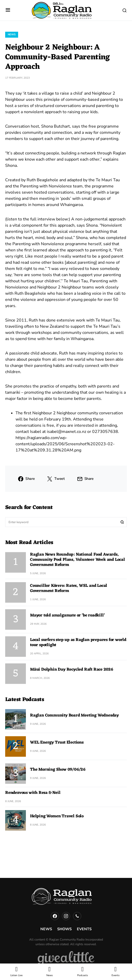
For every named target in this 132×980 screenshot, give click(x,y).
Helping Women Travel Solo (57, 816)
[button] (8, 10)
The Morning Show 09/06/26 (58, 770)
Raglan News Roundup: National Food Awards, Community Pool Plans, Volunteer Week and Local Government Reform (78, 560)
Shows (64, 929)
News (12, 35)
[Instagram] (66, 916)
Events (84, 929)
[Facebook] (55, 916)
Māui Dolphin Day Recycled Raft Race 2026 (72, 670)
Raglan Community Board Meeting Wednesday (74, 715)
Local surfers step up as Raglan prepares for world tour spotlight (78, 643)
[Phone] (77, 916)
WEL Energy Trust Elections (57, 743)
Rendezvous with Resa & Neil (33, 793)
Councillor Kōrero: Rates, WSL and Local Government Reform (69, 588)
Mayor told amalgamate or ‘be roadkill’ (67, 615)
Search (122, 522)
